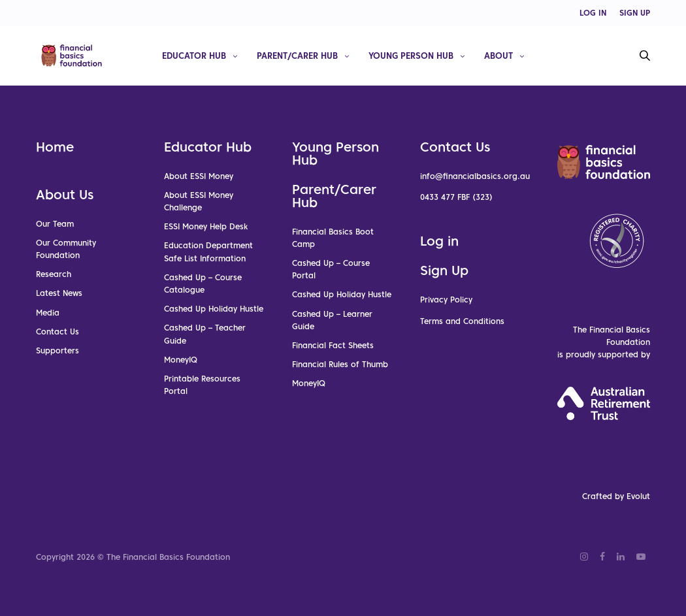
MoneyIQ (181, 360)
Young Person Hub (411, 55)
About (498, 55)
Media (48, 313)
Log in (439, 242)
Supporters (57, 350)
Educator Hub (194, 55)
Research (54, 275)
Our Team (55, 224)
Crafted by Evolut (616, 497)
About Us (65, 195)
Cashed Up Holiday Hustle (214, 309)
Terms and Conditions (462, 321)
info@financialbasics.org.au (475, 176)
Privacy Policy (446, 300)
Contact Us (57, 332)
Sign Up (444, 271)
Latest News (59, 294)
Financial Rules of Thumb (340, 364)
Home (55, 147)
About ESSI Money (199, 176)
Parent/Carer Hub (297, 55)
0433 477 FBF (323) (456, 197)
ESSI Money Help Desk (206, 227)
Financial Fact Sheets (333, 345)
